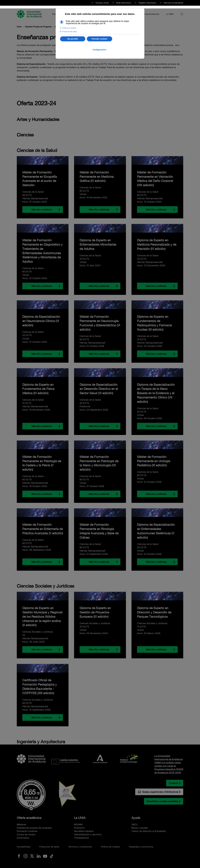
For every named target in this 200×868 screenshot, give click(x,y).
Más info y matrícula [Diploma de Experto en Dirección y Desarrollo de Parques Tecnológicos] (156, 649)
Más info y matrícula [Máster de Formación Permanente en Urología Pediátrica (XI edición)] (156, 494)
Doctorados (23, 838)
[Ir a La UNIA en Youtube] (45, 856)
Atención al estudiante (171, 3)
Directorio (79, 828)
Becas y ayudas (140, 828)
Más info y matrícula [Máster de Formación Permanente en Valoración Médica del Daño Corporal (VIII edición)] (156, 210)
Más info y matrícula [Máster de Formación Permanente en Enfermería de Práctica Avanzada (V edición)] (42, 562)
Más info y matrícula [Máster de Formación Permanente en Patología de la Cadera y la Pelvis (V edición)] (42, 494)
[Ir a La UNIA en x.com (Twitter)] (32, 856)
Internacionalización (150, 14)
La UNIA (80, 818)
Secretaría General (84, 831)
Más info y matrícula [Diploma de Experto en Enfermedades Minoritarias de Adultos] (99, 286)
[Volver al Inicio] (30, 14)
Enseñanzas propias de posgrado (34, 828)
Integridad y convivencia (141, 847)
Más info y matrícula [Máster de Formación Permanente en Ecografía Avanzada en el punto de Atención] (42, 210)
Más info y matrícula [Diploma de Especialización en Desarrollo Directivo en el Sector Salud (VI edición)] (99, 426)
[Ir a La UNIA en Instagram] (26, 856)
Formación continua (27, 831)
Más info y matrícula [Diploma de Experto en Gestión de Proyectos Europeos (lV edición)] (99, 649)
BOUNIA (78, 824)
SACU (135, 824)
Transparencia (81, 838)
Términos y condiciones (80, 847)
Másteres (21, 824)
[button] (182, 14)
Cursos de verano (26, 834)
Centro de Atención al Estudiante (149, 831)
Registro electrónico (145, 3)
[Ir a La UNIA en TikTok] (52, 856)
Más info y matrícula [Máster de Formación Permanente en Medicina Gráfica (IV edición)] (99, 210)
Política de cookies (110, 847)
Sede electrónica (121, 3)
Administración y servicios (88, 834)
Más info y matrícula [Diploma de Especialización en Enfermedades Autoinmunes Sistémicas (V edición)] (156, 562)
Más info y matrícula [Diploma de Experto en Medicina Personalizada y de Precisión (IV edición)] (156, 286)
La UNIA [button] (170, 14)
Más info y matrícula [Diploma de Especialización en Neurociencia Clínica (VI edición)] (42, 354)
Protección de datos (49, 847)
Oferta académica (29, 818)
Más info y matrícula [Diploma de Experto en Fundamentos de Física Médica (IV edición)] (42, 426)
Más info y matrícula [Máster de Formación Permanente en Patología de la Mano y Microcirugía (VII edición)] (99, 494)
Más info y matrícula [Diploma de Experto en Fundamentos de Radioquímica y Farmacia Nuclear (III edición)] (156, 354)
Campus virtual (100, 3)
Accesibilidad (24, 847)
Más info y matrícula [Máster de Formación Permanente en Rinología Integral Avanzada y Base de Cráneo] (99, 562)
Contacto (174, 783)
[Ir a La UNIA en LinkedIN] (39, 856)
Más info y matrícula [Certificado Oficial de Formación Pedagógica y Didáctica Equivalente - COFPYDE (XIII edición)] (42, 717)
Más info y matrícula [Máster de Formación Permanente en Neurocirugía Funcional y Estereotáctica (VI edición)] (99, 354)
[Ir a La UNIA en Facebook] (19, 856)
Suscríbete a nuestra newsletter (162, 801)
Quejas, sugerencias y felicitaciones (158, 792)
